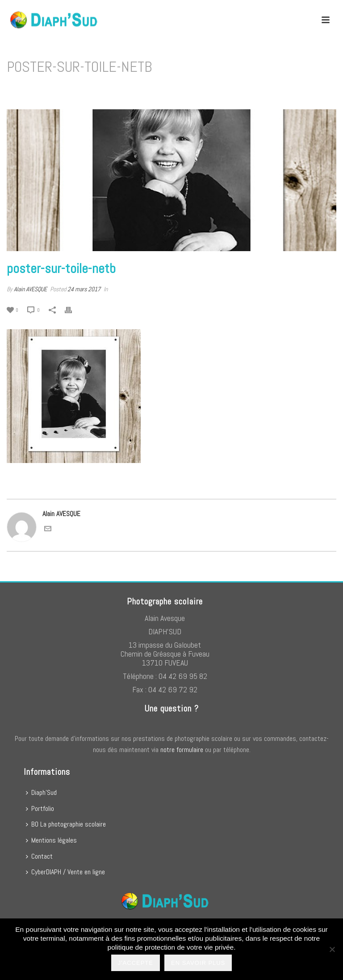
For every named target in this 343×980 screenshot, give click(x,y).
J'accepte (136, 963)
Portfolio (40, 808)
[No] (332, 949)
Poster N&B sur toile (242, 90)
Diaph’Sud (41, 792)
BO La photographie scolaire (66, 824)
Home (204, 90)
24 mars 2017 (84, 289)
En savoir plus (198, 963)
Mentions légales (51, 840)
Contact (39, 856)
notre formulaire (182, 750)
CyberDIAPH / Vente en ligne (65, 872)
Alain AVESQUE (30, 289)
